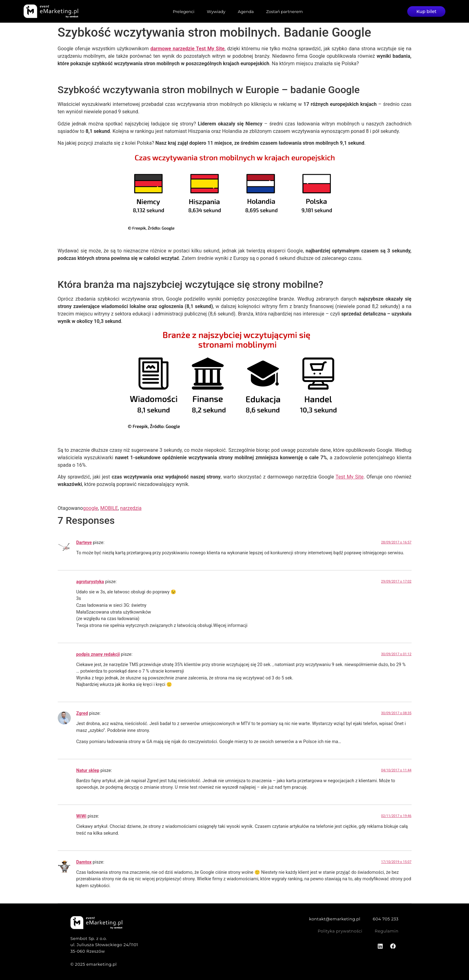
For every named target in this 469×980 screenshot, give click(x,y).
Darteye (84, 543)
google (90, 508)
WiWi (81, 816)
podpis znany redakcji (98, 654)
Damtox (84, 862)
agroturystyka (90, 582)
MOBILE (109, 508)
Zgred (82, 713)
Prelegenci (183, 11)
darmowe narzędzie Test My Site (188, 49)
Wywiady (216, 11)
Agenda (246, 11)
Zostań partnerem (284, 11)
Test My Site (349, 477)
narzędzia (131, 508)
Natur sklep (88, 771)
